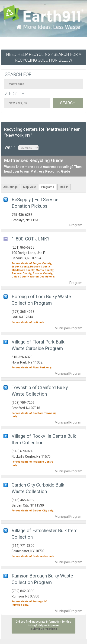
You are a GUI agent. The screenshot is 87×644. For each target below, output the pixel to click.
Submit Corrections (44, 629)
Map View (29, 187)
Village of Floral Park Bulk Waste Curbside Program (38, 345)
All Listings (10, 187)
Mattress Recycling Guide (50, 171)
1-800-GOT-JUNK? (31, 239)
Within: (22, 147)
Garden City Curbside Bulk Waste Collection (38, 488)
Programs (48, 187)
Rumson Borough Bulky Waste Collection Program (42, 579)
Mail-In (64, 187)
